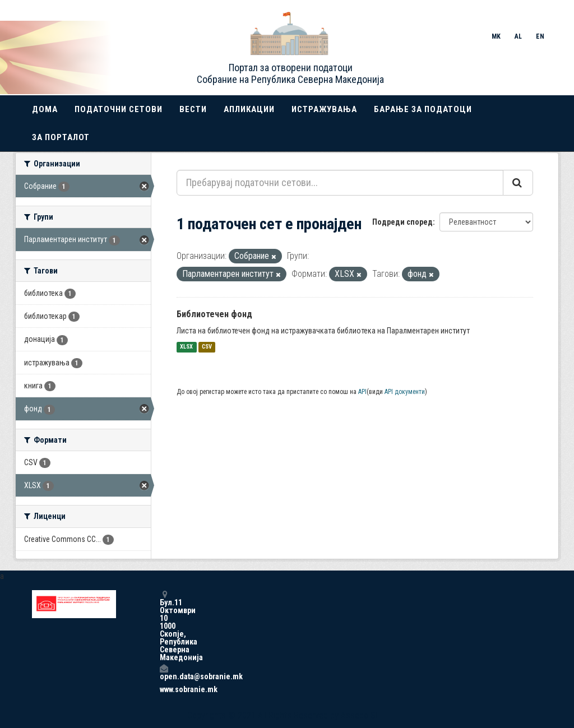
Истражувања (324, 109)
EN (540, 36)
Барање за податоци (423, 109)
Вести (193, 109)
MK (496, 36)
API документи (405, 392)
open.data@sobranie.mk (164, 672)
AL (518, 36)
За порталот (61, 137)
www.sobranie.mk (164, 689)
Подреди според (402, 222)
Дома (45, 109)
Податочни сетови (119, 109)
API (362, 392)
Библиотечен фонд (214, 314)
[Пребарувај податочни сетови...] (340, 183)
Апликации (249, 109)
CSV (207, 347)
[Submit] (518, 183)
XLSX (186, 347)
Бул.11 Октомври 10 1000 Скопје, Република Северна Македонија (164, 626)
